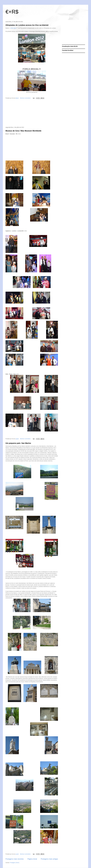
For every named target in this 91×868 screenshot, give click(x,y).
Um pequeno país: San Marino (18, 443)
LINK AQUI (13, 28)
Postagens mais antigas (49, 859)
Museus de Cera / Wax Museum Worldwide (23, 131)
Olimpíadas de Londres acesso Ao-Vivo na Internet (27, 25)
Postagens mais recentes (15, 859)
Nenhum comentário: (26, 98)
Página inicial (32, 859)
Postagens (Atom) (15, 863)
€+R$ (12, 12)
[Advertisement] (32, 113)
